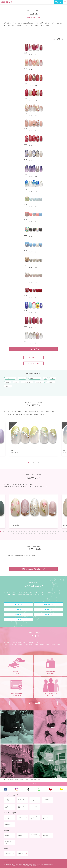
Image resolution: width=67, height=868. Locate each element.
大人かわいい (40, 382)
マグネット (22, 378)
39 (45, 534)
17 (43, 532)
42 (53, 534)
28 (16, 534)
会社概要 (7, 836)
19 (48, 532)
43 (55, 534)
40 (47, 534)
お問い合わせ (46, 836)
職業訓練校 (8, 825)
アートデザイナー (27, 382)
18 (45, 532)
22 (56, 532)
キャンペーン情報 (21, 807)
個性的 (16, 382)
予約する (58, 2)
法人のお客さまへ (34, 836)
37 (40, 534)
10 (24, 532)
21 (53, 532)
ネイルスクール (46, 818)
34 (32, 534)
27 (13, 534)
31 (24, 534)
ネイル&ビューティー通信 (9, 818)
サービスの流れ (21, 800)
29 (19, 534)
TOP (33, 784)
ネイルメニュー (46, 800)
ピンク (53, 378)
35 (34, 534)
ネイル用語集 (8, 853)
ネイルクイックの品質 (8, 800)
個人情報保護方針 (8, 843)
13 (32, 532)
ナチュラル (51, 382)
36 (37, 534)
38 (42, 534)
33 (29, 534)
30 (21, 534)
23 (58, 532)
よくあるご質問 (34, 818)
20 (51, 532)
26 (66, 532)
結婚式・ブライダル (35, 378)
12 (30, 532)
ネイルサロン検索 (8, 807)
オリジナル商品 (34, 807)
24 (61, 532)
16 (40, 532)
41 (50, 534)
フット (8, 382)
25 (64, 532)
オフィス (8, 386)
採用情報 (20, 836)
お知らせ (20, 818)
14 (35, 532)
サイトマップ (21, 853)
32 (27, 534)
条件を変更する (59, 39)
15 (37, 532)
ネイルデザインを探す (34, 800)
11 (27, 532)
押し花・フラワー (10, 378)
